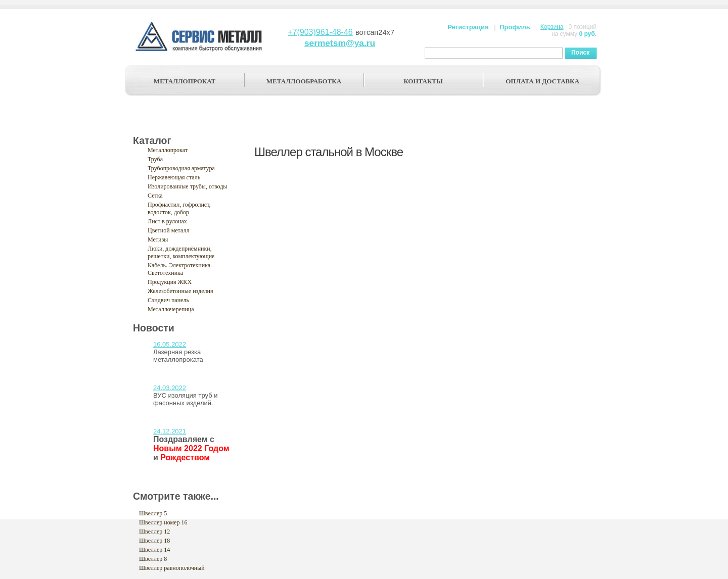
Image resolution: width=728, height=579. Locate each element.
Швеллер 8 (153, 559)
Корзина (552, 27)
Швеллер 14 (154, 550)
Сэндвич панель (168, 300)
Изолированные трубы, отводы (187, 186)
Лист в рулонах (167, 221)
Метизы (158, 239)
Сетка (155, 196)
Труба (155, 159)
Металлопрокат (168, 150)
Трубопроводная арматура (181, 168)
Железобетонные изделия (180, 291)
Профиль (515, 27)
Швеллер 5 (153, 513)
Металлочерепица (171, 309)
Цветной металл (168, 230)
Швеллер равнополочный (172, 568)
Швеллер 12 (154, 532)
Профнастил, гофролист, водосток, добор (179, 208)
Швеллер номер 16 (163, 522)
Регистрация (468, 27)
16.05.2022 (170, 344)
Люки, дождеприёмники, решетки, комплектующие (181, 252)
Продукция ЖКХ (170, 282)
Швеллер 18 (154, 541)
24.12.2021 (170, 431)
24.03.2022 (170, 388)
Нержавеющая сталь (174, 177)
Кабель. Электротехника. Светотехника (180, 269)
